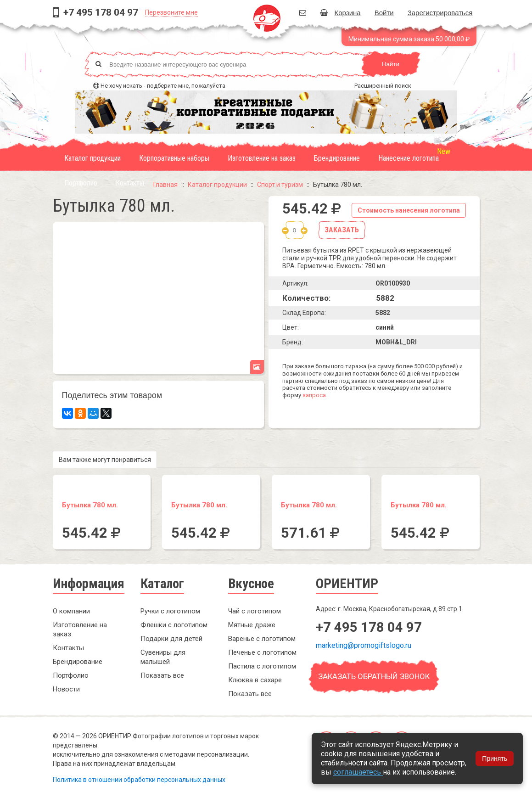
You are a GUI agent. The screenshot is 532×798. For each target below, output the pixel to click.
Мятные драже (252, 625)
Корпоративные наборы (174, 158)
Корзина (340, 13)
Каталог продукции (92, 158)
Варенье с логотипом (262, 639)
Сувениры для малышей (163, 657)
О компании (71, 611)
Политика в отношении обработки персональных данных (139, 780)
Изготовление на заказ (262, 158)
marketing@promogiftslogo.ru (364, 645)
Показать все (162, 675)
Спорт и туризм (280, 185)
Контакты (130, 183)
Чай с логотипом (255, 611)
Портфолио (81, 183)
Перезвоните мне (171, 12)
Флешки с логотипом (174, 625)
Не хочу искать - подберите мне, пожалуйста (163, 86)
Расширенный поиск (383, 86)
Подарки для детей (171, 639)
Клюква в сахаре (255, 680)
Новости (66, 689)
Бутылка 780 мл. (90, 505)
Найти (391, 64)
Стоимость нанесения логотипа (409, 210)
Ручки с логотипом (170, 611)
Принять (495, 759)
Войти (384, 13)
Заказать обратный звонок (374, 676)
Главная (165, 185)
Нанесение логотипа (409, 158)
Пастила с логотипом (262, 666)
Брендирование (337, 158)
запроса (314, 395)
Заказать (342, 230)
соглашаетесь (358, 772)
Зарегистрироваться (440, 13)
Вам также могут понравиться (105, 460)
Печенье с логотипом (262, 652)
